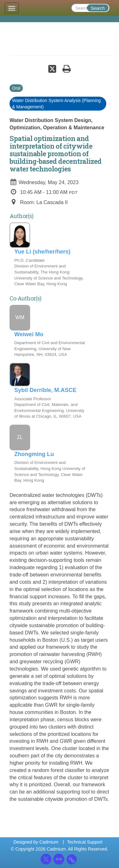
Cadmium (49, 842)
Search (98, 8)
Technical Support (85, 842)
